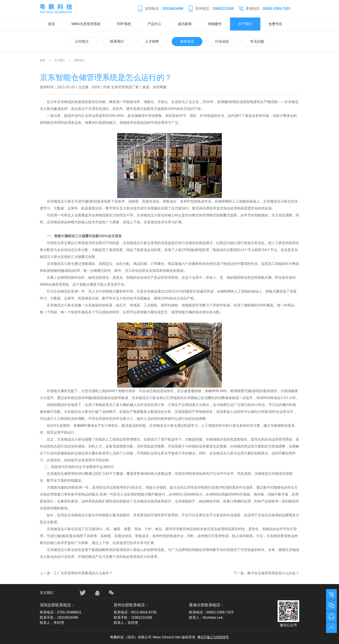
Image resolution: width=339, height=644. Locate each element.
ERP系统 (124, 24)
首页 (51, 24)
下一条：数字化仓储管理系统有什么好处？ (266, 573)
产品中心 (154, 24)
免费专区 (275, 24)
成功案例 (185, 24)
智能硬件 (215, 24)
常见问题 (257, 41)
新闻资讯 (187, 41)
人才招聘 (152, 41)
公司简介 (82, 41)
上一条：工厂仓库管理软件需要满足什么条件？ (76, 573)
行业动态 (222, 41)
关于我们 (245, 24)
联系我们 (117, 41)
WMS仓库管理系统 (86, 24)
